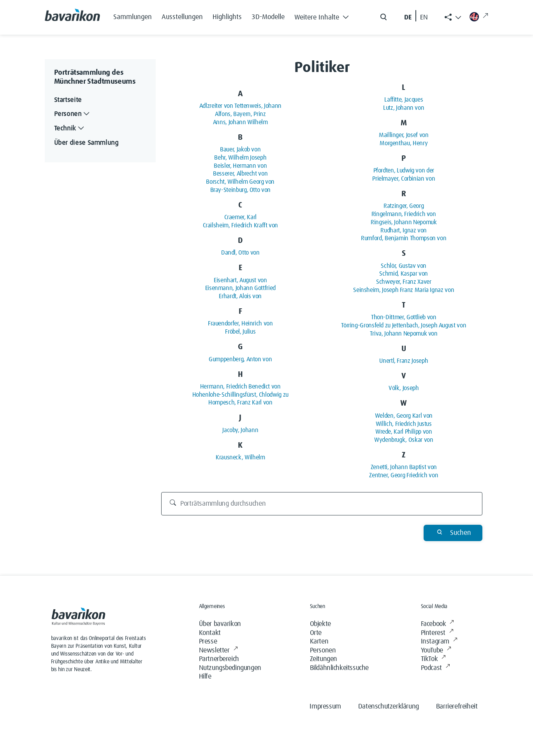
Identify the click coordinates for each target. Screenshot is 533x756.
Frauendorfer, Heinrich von (240, 323)
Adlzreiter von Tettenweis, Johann (240, 106)
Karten (319, 642)
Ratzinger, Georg (404, 206)
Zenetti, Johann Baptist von (404, 467)
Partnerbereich (219, 659)
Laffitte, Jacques (404, 100)
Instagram (439, 642)
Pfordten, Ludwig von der (404, 171)
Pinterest (437, 633)
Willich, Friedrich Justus (404, 424)
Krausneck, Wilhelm (240, 457)
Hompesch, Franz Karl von (240, 403)
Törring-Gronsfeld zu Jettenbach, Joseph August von (404, 325)
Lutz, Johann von (404, 108)
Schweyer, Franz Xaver (404, 282)
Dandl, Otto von (240, 253)
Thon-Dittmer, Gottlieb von (404, 317)
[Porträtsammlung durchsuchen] (322, 504)
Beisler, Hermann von (240, 166)
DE (408, 18)
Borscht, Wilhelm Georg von (240, 182)
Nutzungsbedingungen (230, 668)
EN (424, 18)
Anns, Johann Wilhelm (240, 122)
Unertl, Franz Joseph (404, 361)
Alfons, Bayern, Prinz (240, 114)
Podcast (435, 668)
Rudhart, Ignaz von (404, 230)
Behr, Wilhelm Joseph (240, 158)
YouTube (436, 651)
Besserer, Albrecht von (240, 174)
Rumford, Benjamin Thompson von (404, 238)
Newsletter (218, 651)
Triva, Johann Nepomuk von (404, 334)
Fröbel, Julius (240, 332)
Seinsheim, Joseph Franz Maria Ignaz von (404, 290)
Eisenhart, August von (240, 280)
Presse (208, 642)
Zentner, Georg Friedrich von (404, 475)
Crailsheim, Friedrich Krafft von (240, 225)
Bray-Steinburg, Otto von (240, 190)
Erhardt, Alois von (240, 296)
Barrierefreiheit (457, 707)
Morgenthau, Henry (404, 143)
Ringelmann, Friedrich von (404, 214)
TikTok (433, 659)
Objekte (320, 624)
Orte (316, 633)
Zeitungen (324, 659)
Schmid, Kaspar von (404, 274)
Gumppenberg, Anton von (240, 359)
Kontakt (210, 633)
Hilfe (205, 677)
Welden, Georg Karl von (404, 416)
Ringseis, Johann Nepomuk (404, 222)
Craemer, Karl (240, 217)
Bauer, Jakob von (240, 149)
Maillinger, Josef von (404, 135)
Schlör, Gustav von (404, 266)
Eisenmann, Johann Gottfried (240, 288)
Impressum (325, 707)
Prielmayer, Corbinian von (404, 179)
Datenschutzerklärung (389, 707)
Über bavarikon (220, 624)
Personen (323, 651)
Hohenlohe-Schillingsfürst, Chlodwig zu (240, 395)
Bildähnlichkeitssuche (340, 668)
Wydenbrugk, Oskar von (404, 440)
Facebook (437, 624)
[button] (324, 16)
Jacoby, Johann (240, 430)
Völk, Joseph (404, 388)
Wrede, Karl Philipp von (404, 432)
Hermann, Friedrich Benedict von (240, 387)
